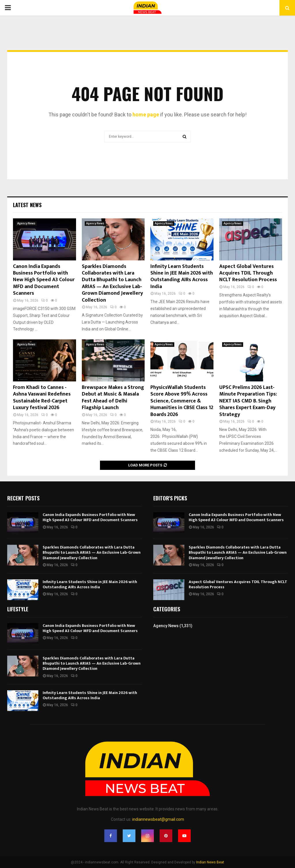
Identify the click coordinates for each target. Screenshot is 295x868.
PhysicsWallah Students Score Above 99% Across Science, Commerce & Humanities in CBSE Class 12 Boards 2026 (182, 401)
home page (146, 115)
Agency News (26, 223)
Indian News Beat (210, 862)
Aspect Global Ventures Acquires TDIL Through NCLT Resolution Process (248, 273)
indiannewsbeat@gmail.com (158, 819)
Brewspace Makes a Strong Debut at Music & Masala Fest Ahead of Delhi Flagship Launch (113, 398)
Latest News (27, 205)
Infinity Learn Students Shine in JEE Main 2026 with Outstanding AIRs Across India (182, 277)
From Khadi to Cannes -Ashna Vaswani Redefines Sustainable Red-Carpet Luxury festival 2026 (42, 398)
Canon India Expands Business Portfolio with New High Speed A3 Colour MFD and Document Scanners (44, 280)
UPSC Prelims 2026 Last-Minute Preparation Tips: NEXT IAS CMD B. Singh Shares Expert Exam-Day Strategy (248, 401)
